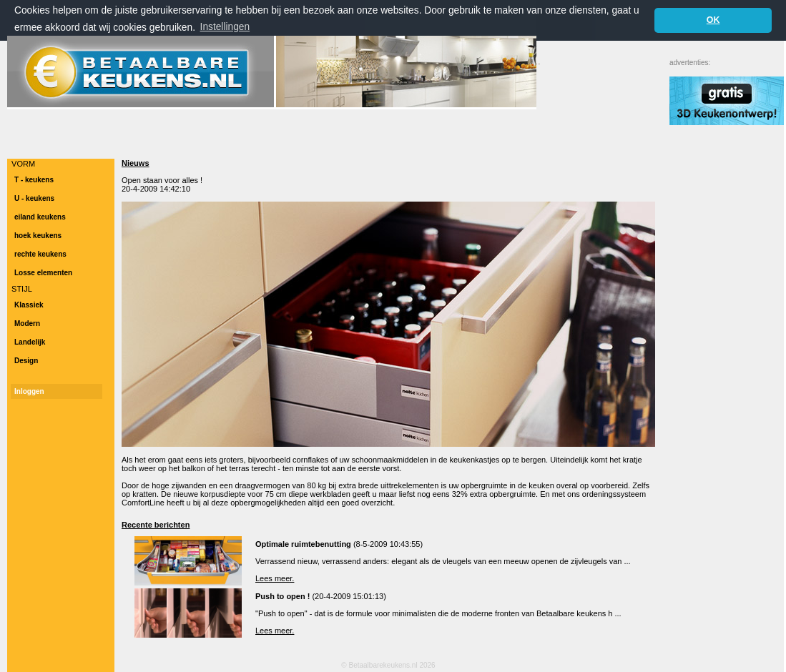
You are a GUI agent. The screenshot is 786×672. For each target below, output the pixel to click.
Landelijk (30, 342)
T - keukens (34, 180)
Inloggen (29, 391)
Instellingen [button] (225, 27)
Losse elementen (43, 273)
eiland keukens (40, 217)
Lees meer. (275, 578)
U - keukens (34, 198)
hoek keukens (38, 236)
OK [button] (713, 20)
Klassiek (29, 305)
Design (26, 361)
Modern (27, 323)
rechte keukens (40, 254)
